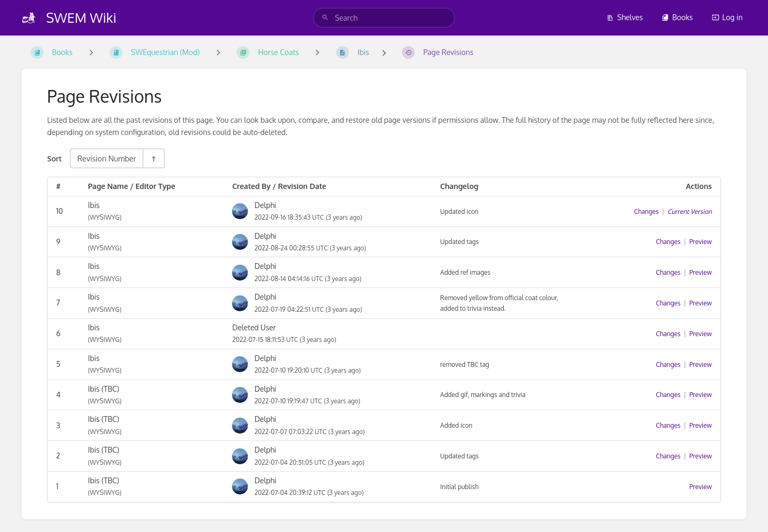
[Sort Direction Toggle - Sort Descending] (153, 158)
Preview (701, 242)
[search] (384, 18)
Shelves (625, 17)
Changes (646, 211)
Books (677, 17)
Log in (727, 17)
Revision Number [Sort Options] (107, 158)
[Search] (325, 18)
